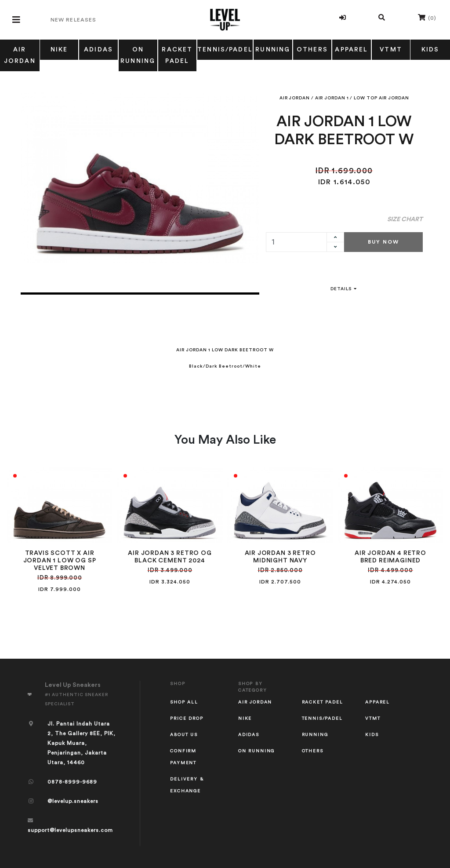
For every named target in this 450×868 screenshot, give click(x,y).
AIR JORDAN (20, 55)
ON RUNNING (138, 55)
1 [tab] (140, 294)
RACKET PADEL (177, 55)
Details (345, 289)
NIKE (59, 50)
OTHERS (312, 50)
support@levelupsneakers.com (70, 830)
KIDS (372, 735)
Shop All (184, 702)
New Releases (73, 20)
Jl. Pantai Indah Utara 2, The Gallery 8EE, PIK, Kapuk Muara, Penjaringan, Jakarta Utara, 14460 (82, 743)
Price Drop (187, 718)
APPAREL (351, 50)
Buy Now (383, 242)
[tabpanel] (140, 177)
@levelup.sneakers (73, 801)
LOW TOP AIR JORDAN (381, 98)
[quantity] (297, 242)
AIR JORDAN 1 (332, 98)
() (427, 17)
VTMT (391, 50)
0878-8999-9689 (72, 782)
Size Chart (405, 219)
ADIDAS (98, 50)
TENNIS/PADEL (225, 50)
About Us (184, 735)
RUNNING (273, 50)
